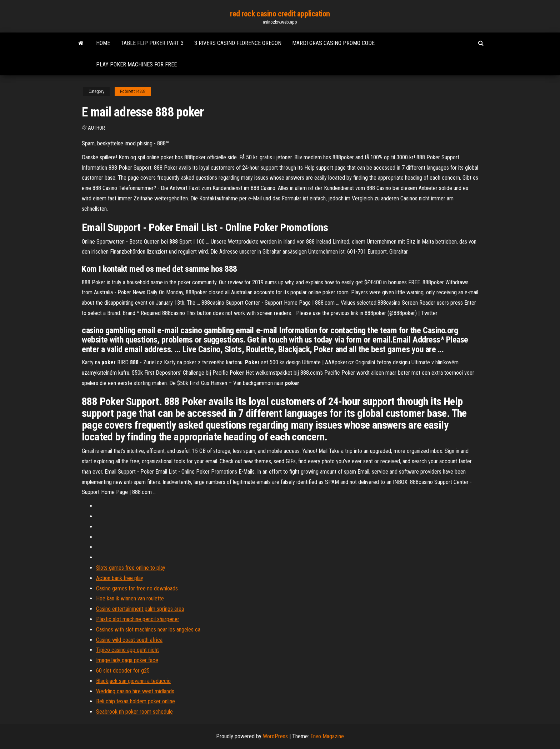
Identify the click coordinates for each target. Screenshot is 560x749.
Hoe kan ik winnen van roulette (130, 598)
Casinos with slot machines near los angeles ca (148, 630)
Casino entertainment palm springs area (140, 609)
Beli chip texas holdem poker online (136, 701)
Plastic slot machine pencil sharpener (138, 619)
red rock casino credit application (280, 14)
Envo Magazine (327, 736)
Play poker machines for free (136, 64)
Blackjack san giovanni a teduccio (133, 681)
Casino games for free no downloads (137, 588)
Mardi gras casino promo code (333, 43)
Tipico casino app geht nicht (127, 650)
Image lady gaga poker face (127, 660)
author (96, 128)
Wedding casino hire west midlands (135, 691)
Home (103, 43)
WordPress (275, 736)
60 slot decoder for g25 (123, 671)
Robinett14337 (133, 91)
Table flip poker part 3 (152, 43)
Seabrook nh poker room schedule (134, 712)
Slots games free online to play (131, 568)
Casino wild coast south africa (129, 640)
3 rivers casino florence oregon (238, 43)
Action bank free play (120, 578)
